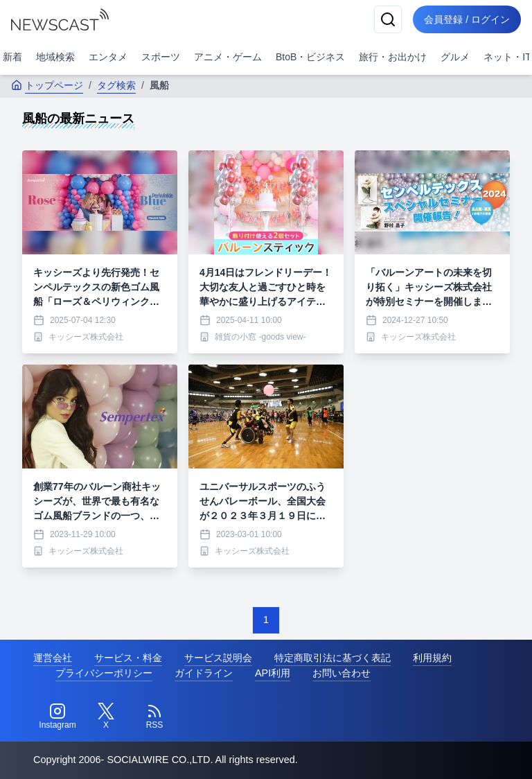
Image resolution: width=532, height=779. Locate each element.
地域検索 (55, 57)
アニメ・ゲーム (228, 57)
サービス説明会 (218, 658)
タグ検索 (116, 85)
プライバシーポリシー (104, 673)
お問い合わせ (342, 673)
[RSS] (154, 717)
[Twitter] (106, 717)
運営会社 (53, 658)
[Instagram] (57, 717)
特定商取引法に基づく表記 (332, 658)
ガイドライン (204, 673)
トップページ (47, 85)
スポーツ (161, 57)
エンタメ (108, 57)
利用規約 (432, 658)
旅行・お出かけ (393, 57)
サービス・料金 (128, 658)
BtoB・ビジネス (310, 57)
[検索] (388, 19)
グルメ (455, 57)
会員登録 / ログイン (467, 19)
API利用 (273, 673)
